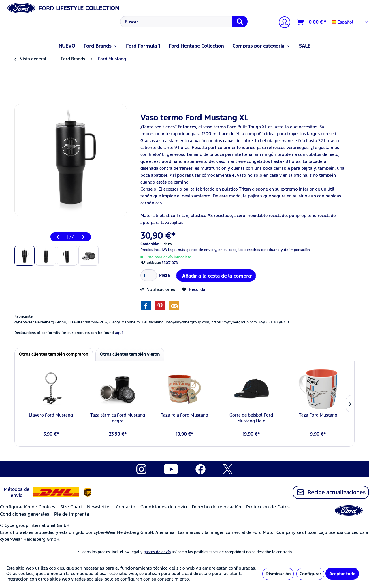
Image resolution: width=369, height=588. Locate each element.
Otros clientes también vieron (130, 354)
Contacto (126, 507)
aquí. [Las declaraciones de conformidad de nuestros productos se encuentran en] (119, 333)
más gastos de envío (196, 250)
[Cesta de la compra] (312, 22)
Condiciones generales (25, 514)
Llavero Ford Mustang (51, 415)
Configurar (310, 574)
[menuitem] (183, 22)
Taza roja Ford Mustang (184, 415)
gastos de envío (157, 552)
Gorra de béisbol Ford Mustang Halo (251, 418)
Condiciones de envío (164, 507)
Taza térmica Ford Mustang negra (118, 418)
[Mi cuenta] (282, 23)
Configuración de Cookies (28, 507)
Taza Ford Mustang (318, 415)
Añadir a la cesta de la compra (217, 275)
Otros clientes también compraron (54, 354)
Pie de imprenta (72, 514)
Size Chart (71, 507)
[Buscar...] (184, 22)
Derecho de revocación (216, 507)
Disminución (278, 574)
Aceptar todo (342, 574)
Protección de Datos (268, 507)
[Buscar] (240, 22)
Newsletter (99, 507)
